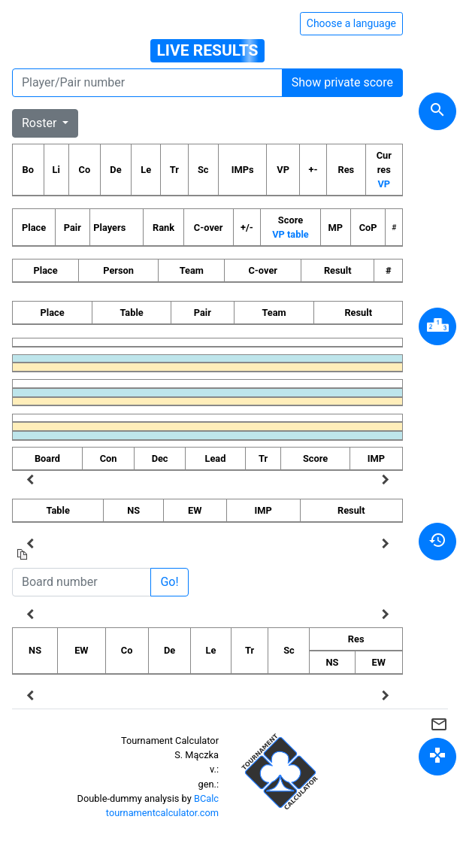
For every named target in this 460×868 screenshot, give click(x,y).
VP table (290, 234)
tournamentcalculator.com (162, 813)
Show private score (342, 82)
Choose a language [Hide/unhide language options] (351, 23)
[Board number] (82, 582)
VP (384, 184)
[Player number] (147, 83)
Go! (169, 582)
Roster (41, 123)
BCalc (206, 798)
